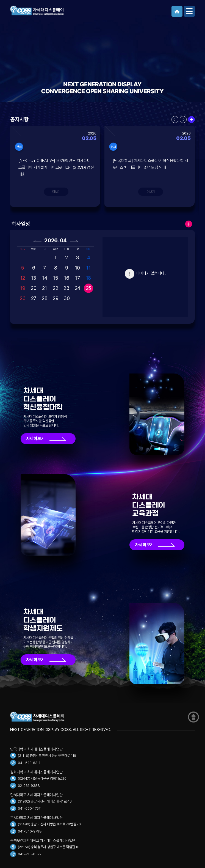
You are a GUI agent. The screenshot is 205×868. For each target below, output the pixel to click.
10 (77, 268)
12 (23, 278)
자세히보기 (36, 439)
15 (56, 278)
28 (45, 298)
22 (55, 288)
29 (56, 298)
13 (34, 278)
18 (88, 278)
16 (67, 278)
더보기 (191, 120)
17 (77, 278)
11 (88, 268)
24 (77, 288)
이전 (175, 120)
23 (66, 288)
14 (45, 278)
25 (88, 288)
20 (34, 288)
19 (23, 288)
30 (67, 298)
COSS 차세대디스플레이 (51, 11)
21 (44, 288)
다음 (183, 120)
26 (23, 298)
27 (34, 298)
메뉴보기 (189, 11)
